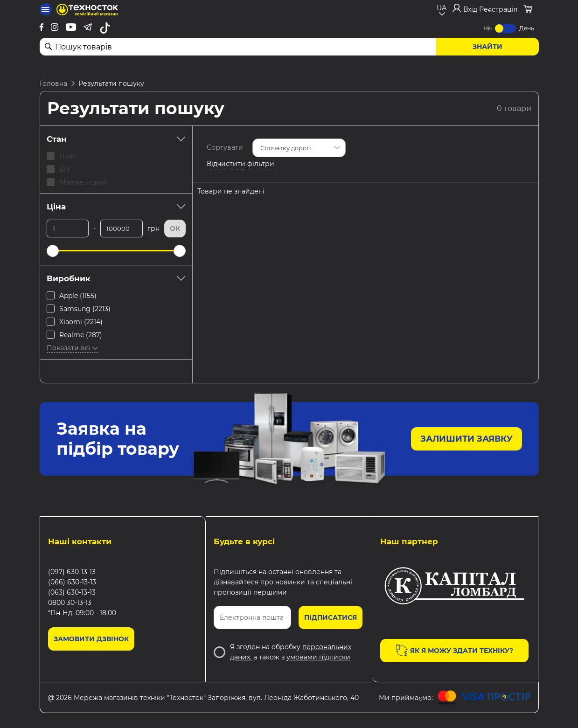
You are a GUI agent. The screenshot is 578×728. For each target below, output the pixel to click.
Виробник (116, 278)
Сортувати (225, 147)
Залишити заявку (467, 439)
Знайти (487, 47)
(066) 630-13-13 (72, 582)
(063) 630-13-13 (72, 592)
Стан (116, 139)
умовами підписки (318, 657)
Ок (175, 229)
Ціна (116, 207)
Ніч (488, 28)
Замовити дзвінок (91, 639)
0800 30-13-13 (70, 603)
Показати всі (72, 348)
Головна (53, 83)
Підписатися (331, 617)
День (527, 28)
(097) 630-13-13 (72, 572)
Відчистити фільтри (240, 164)
